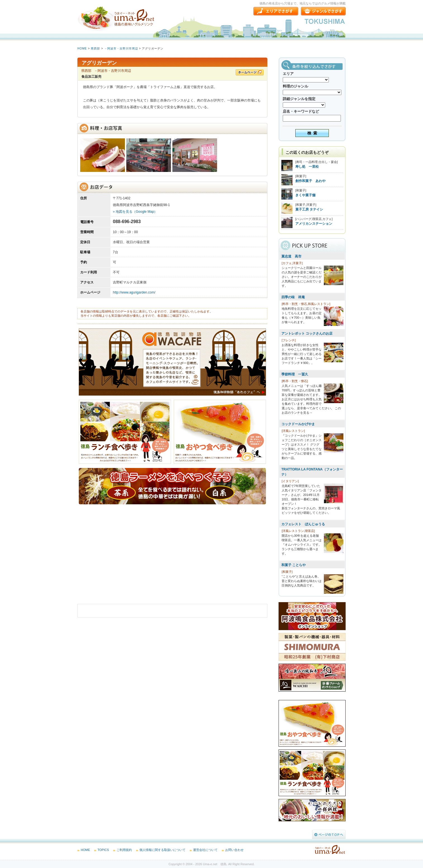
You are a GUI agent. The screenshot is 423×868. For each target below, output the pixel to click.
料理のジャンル (295, 86)
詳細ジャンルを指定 (299, 99)
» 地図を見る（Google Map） (135, 212)
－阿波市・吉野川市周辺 (121, 49)
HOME (82, 49)
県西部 (95, 49)
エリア (288, 74)
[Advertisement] (119, 558)
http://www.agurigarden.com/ (134, 292)
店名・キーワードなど (301, 111)
